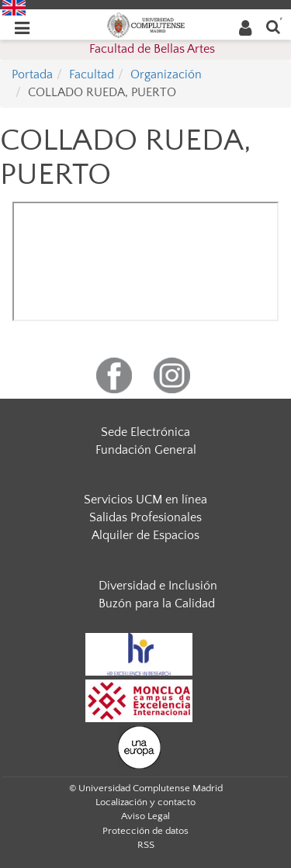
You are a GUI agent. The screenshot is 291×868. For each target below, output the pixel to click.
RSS (146, 845)
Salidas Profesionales (145, 517)
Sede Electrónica (145, 432)
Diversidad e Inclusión (158, 586)
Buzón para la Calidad (157, 603)
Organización (166, 74)
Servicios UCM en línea (145, 500)
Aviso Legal (145, 816)
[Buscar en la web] (273, 26)
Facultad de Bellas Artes (152, 49)
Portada (32, 74)
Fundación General (146, 450)
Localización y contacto (145, 802)
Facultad (92, 74)
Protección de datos (145, 831)
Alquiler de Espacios (145, 535)
